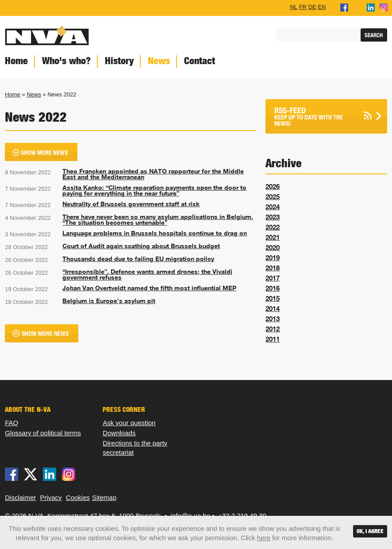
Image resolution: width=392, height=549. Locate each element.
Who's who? (66, 61)
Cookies (78, 497)
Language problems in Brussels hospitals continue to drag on (155, 233)
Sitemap (104, 497)
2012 (273, 329)
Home (13, 94)
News (159, 61)
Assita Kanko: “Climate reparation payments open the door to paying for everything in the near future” (154, 191)
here (264, 538)
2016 (273, 288)
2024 (273, 207)
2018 (273, 268)
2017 (273, 278)
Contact (200, 61)
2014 (273, 308)
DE (312, 7)
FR (303, 7)
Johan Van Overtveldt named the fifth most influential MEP (149, 288)
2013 (273, 319)
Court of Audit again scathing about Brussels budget (141, 246)
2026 (273, 186)
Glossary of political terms (43, 433)
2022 (273, 227)
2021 (273, 237)
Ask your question (129, 423)
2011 (273, 339)
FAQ (12, 423)
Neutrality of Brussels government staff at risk (131, 204)
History (119, 61)
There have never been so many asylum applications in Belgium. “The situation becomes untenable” (158, 220)
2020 (273, 247)
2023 (273, 217)
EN (322, 7)
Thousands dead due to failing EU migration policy (138, 259)
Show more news (44, 153)
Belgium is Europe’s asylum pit (109, 301)
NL (294, 7)
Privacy (51, 497)
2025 (273, 196)
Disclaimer (20, 497)
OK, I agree (370, 531)
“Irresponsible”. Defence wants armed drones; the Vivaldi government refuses (147, 275)
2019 (273, 257)
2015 (273, 298)
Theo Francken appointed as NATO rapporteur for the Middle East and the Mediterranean (153, 174)
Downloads (119, 433)
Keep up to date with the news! (315, 117)
